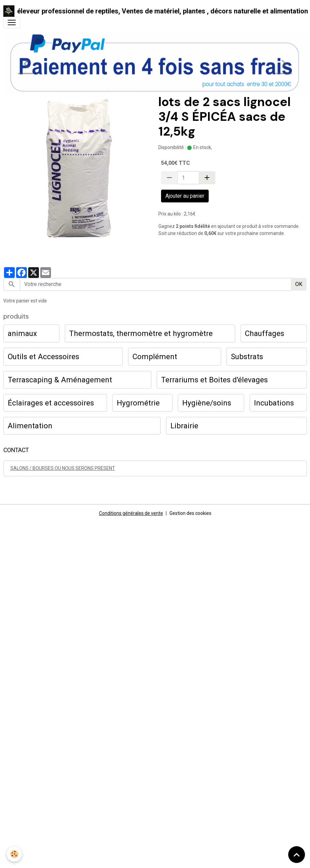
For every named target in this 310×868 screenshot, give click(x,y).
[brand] (152, 11)
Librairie (184, 426)
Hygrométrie (138, 403)
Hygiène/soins (207, 403)
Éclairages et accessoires (51, 403)
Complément (155, 356)
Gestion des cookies (190, 513)
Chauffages (265, 333)
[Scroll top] (297, 855)
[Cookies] (14, 854)
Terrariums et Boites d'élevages (214, 380)
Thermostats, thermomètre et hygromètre (141, 333)
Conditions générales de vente (131, 513)
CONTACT (16, 450)
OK (299, 284)
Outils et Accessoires (43, 356)
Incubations (274, 403)
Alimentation (30, 426)
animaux (22, 333)
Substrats (247, 356)
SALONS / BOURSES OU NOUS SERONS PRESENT (63, 468)
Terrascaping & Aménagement (60, 380)
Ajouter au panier (185, 196)
